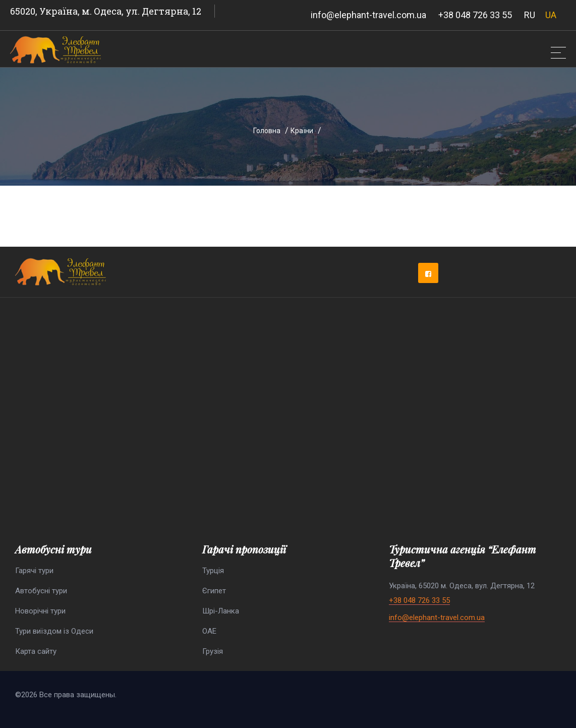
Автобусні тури (41, 591)
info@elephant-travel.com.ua (368, 15)
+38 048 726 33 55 (475, 15)
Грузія (213, 651)
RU (530, 15)
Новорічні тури (40, 611)
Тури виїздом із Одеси (54, 631)
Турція (213, 571)
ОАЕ (209, 631)
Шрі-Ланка (221, 611)
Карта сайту (36, 651)
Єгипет (214, 591)
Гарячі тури (34, 571)
